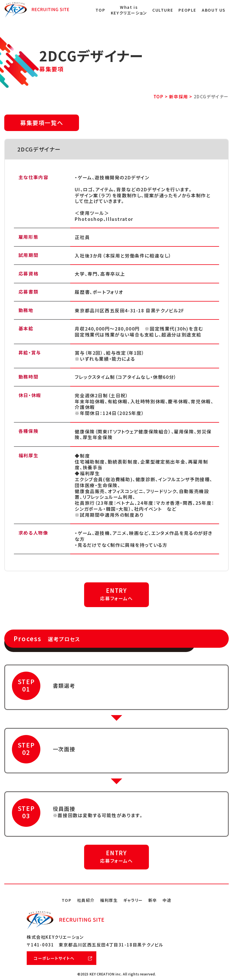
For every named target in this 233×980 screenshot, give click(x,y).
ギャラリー (133, 900)
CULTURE (163, 10)
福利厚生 (109, 900)
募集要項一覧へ (42, 123)
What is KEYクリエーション (129, 10)
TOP (100, 10)
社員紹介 (86, 900)
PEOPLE (187, 10)
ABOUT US (214, 10)
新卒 (153, 900)
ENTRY (116, 594)
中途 (167, 900)
